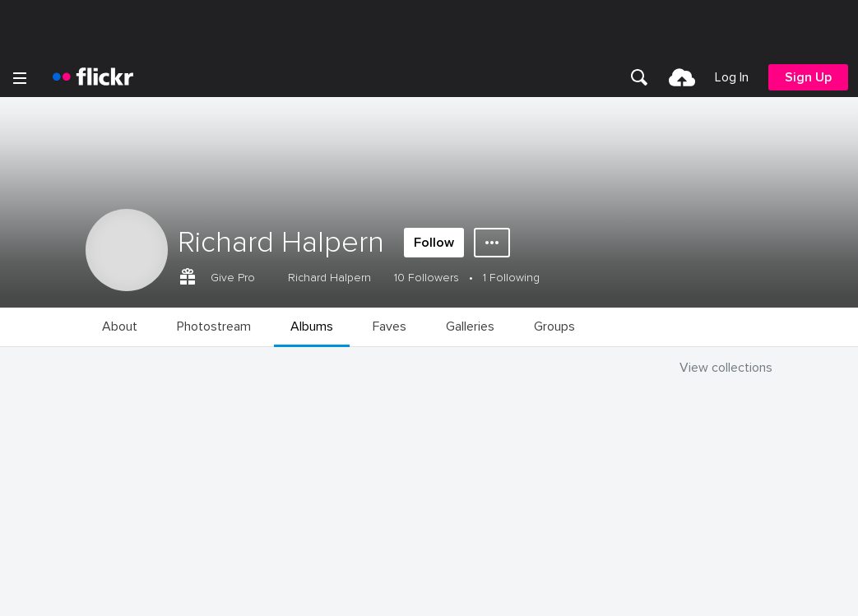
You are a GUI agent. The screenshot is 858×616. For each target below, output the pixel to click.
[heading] (93, 77)
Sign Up (808, 77)
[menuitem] (639, 77)
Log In (732, 77)
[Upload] (682, 77)
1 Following (511, 278)
